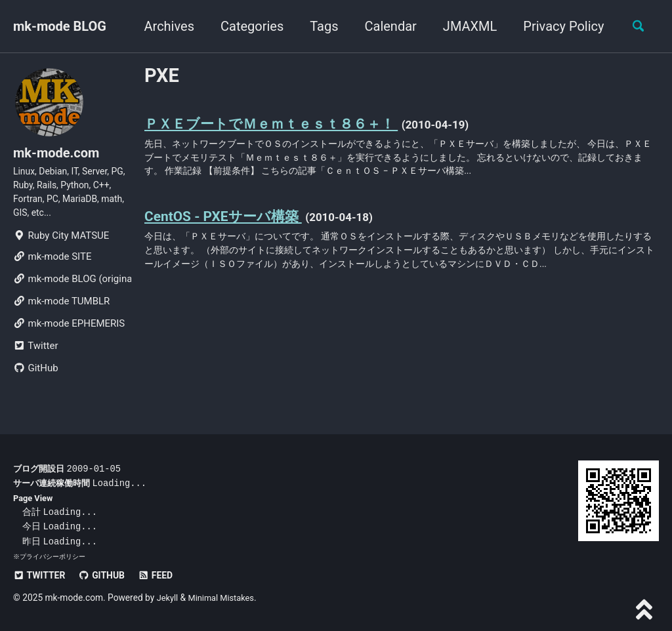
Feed (164, 575)
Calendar (385, 26)
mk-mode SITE (52, 268)
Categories (247, 26)
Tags (319, 26)
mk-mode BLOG (60, 26)
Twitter (35, 357)
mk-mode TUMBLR (61, 312)
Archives (163, 26)
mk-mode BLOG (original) (72, 290)
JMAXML (464, 26)
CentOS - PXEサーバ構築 (230, 224)
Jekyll (168, 598)
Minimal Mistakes (225, 598)
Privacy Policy (558, 26)
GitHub (36, 379)
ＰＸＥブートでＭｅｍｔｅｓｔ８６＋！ (283, 126)
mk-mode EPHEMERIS (69, 335)
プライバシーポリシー (52, 557)
